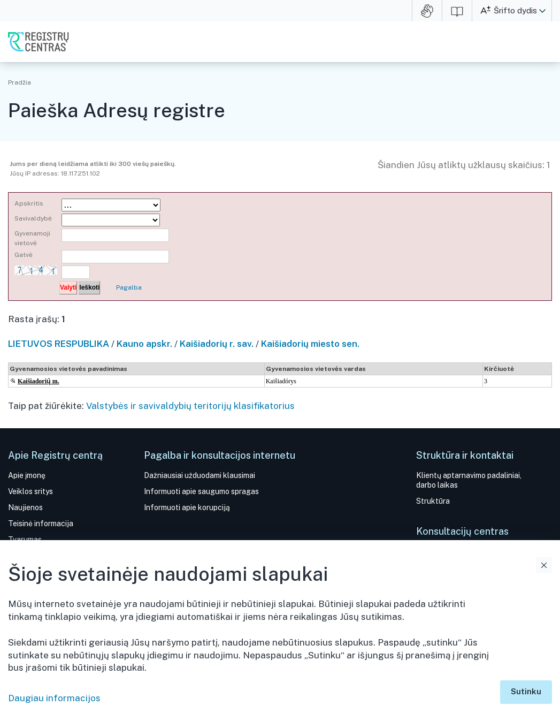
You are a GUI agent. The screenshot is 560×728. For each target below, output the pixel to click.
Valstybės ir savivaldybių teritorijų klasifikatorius (190, 406)
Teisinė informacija (41, 524)
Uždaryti (544, 565)
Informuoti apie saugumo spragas (201, 491)
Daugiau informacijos (54, 698)
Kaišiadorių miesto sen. (310, 344)
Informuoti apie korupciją (187, 507)
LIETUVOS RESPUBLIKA (59, 344)
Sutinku (526, 691)
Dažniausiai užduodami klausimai (200, 475)
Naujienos (25, 507)
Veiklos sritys (30, 491)
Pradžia (20, 82)
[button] (542, 11)
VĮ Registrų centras (39, 42)
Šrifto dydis (515, 10)
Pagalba (129, 287)
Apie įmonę (27, 475)
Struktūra (433, 501)
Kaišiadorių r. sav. (217, 344)
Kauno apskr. (144, 344)
